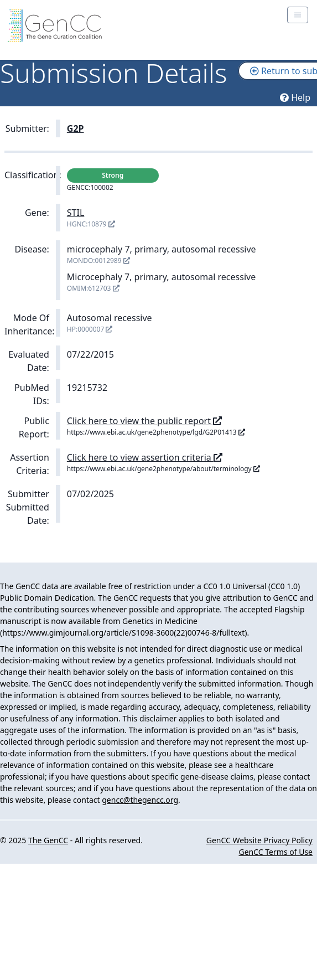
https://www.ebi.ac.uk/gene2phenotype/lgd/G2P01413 (156, 432)
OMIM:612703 (93, 288)
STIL (76, 213)
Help (295, 97)
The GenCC (48, 840)
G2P (76, 128)
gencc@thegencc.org (140, 800)
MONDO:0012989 (98, 261)
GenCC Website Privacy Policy (259, 840)
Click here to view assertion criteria (145, 457)
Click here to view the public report (144, 421)
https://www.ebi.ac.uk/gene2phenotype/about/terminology (163, 469)
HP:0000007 (90, 329)
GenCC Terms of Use (276, 852)
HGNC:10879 (91, 224)
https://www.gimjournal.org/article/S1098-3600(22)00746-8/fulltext (123, 633)
